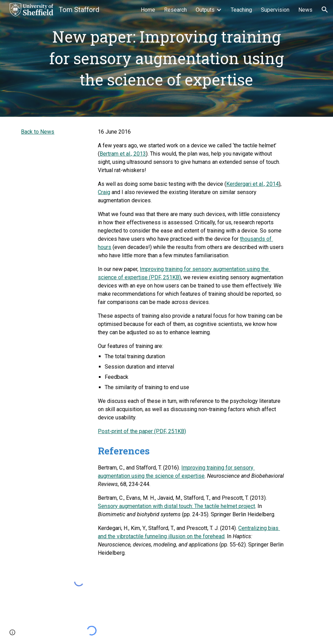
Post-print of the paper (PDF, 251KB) (142, 431)
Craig (104, 192)
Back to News (38, 132)
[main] (166, 58)
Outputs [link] (205, 10)
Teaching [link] (241, 10)
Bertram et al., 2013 (123, 154)
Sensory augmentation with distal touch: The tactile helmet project (176, 506)
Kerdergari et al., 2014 (252, 184)
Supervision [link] (275, 10)
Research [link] (175, 10)
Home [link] (148, 10)
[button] (325, 10)
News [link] (305, 10)
